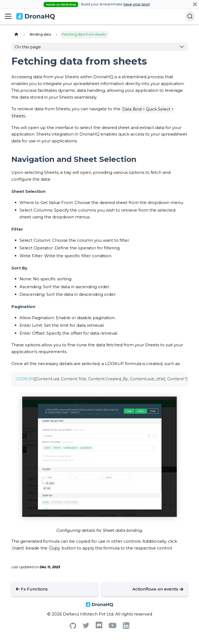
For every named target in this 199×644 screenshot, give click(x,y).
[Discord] (99, 628)
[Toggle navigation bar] (8, 16)
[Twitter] (86, 627)
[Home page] (16, 35)
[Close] (195, 4)
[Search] (190, 16)
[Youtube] (113, 627)
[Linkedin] (126, 627)
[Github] (73, 627)
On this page (28, 47)
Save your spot (137, 4)
